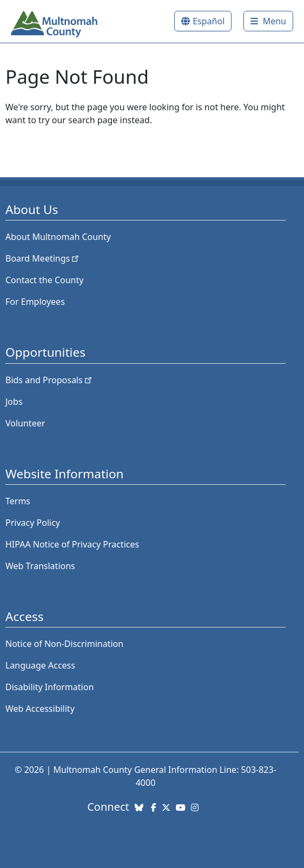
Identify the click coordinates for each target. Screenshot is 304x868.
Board (43, 258)
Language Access (40, 665)
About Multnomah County (58, 237)
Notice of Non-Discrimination (64, 644)
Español (209, 21)
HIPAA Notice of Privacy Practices (72, 544)
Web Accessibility (40, 709)
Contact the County (44, 280)
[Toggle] (268, 21)
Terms (18, 501)
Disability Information (49, 687)
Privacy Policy (33, 523)
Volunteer (25, 423)
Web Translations (40, 566)
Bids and (49, 380)
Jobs (14, 402)
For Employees (35, 302)
